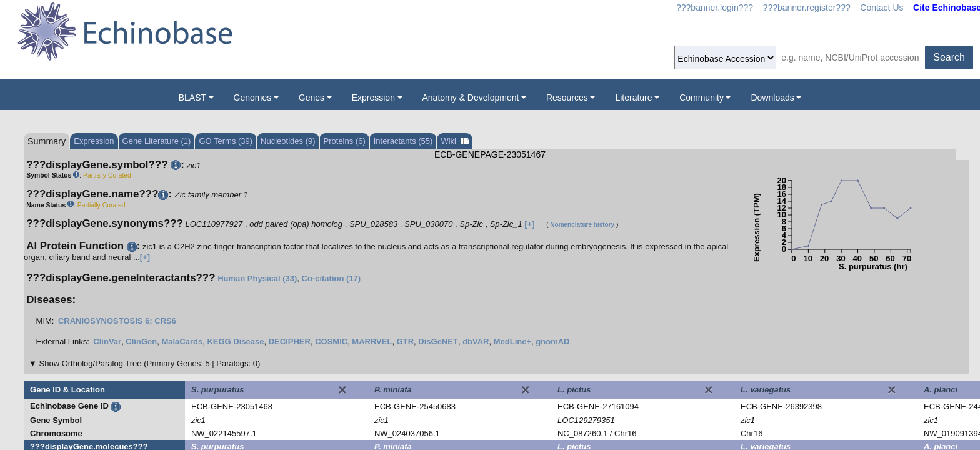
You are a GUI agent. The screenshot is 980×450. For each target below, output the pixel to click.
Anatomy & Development (471, 97)
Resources (567, 97)
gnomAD (552, 342)
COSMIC (331, 342)
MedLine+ (512, 342)
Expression (373, 97)
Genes (312, 97)
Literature (633, 97)
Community (702, 97)
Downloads (772, 97)
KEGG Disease (235, 342)
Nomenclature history (582, 225)
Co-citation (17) (332, 278)
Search (949, 57)
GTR (405, 342)
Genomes (253, 97)
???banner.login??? (715, 7)
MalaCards (182, 342)
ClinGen (141, 342)
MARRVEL (372, 342)
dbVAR (476, 342)
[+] (529, 224)
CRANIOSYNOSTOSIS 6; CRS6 (117, 321)
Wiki (455, 141)
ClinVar (107, 342)
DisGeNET (438, 342)
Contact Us (882, 7)
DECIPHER (290, 342)
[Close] (342, 390)
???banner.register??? (807, 7)
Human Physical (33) (257, 278)
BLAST (192, 97)
